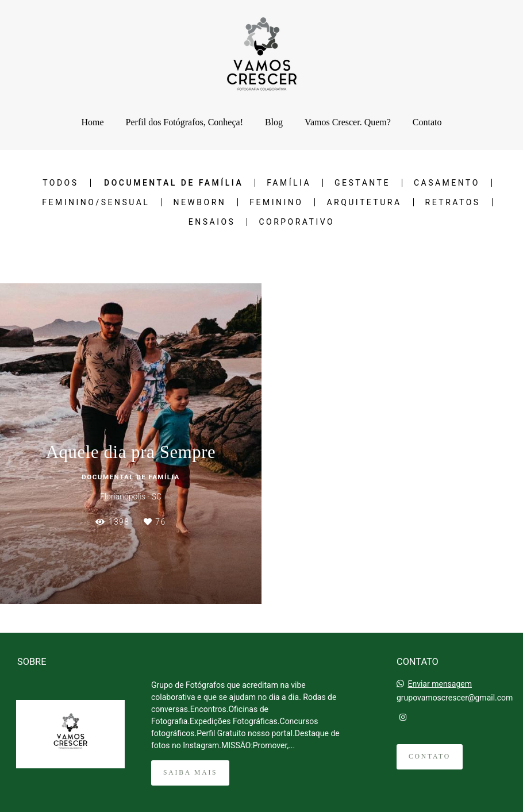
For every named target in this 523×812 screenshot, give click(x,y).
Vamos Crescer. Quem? (348, 122)
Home (92, 122)
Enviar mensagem (440, 684)
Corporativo (297, 222)
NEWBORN (199, 202)
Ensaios (212, 222)
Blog (274, 122)
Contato (427, 122)
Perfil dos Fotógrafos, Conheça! (184, 122)
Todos (60, 183)
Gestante (362, 183)
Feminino (276, 202)
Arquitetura (364, 202)
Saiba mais (190, 773)
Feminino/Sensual (96, 202)
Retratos (453, 202)
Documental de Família (174, 183)
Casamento (447, 183)
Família (289, 183)
